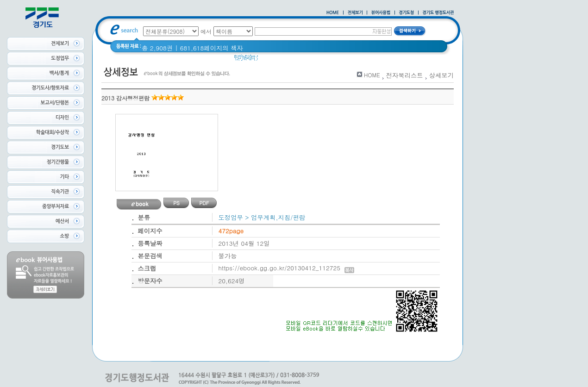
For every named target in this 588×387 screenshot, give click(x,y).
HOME (372, 75)
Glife (340, 60)
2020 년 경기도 (285, 60)
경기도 (363, 60)
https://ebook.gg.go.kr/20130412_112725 (286, 268)
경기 (321, 60)
